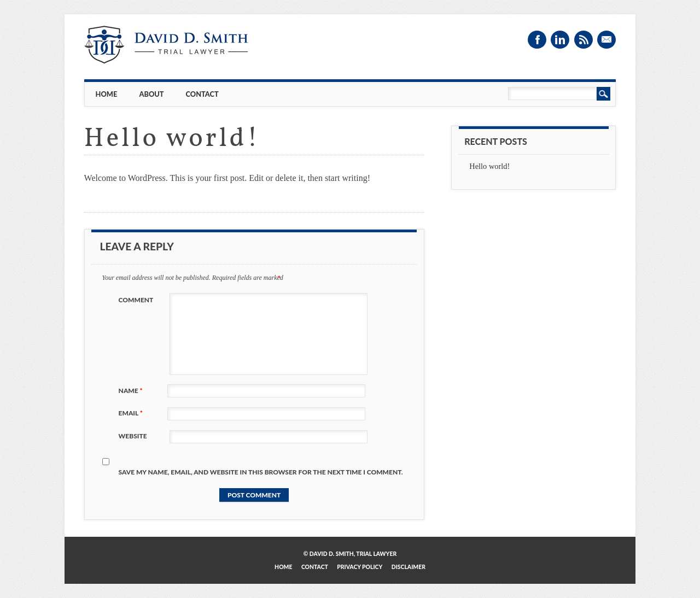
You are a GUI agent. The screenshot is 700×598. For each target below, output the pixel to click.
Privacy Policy (360, 567)
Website (133, 436)
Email (606, 40)
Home (107, 94)
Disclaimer (409, 567)
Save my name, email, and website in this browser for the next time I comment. (261, 472)
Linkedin (560, 40)
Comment (136, 300)
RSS (584, 40)
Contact (202, 94)
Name (132, 391)
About (151, 94)
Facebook (537, 40)
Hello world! (489, 166)
